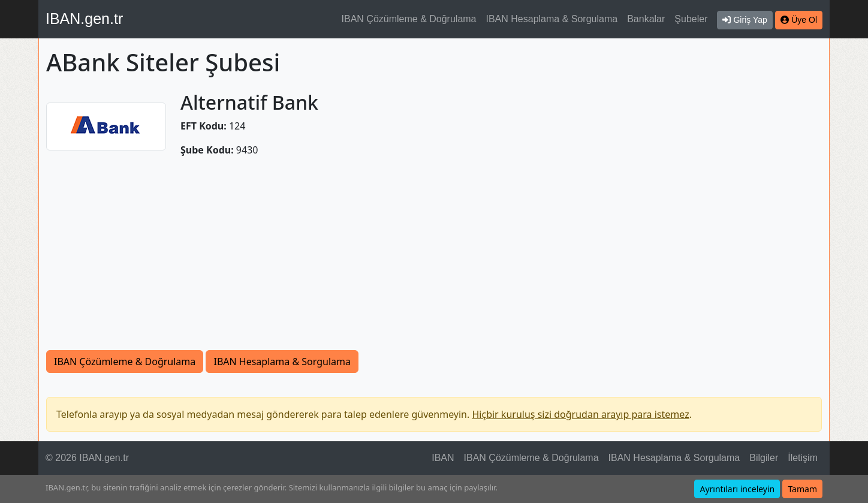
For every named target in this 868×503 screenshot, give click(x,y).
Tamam (802, 489)
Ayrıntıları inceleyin (737, 489)
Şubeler (691, 19)
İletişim (803, 458)
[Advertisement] (434, 260)
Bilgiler (764, 458)
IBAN (443, 458)
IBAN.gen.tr (84, 19)
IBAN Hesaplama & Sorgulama (552, 19)
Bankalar (646, 19)
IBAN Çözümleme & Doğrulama (409, 19)
